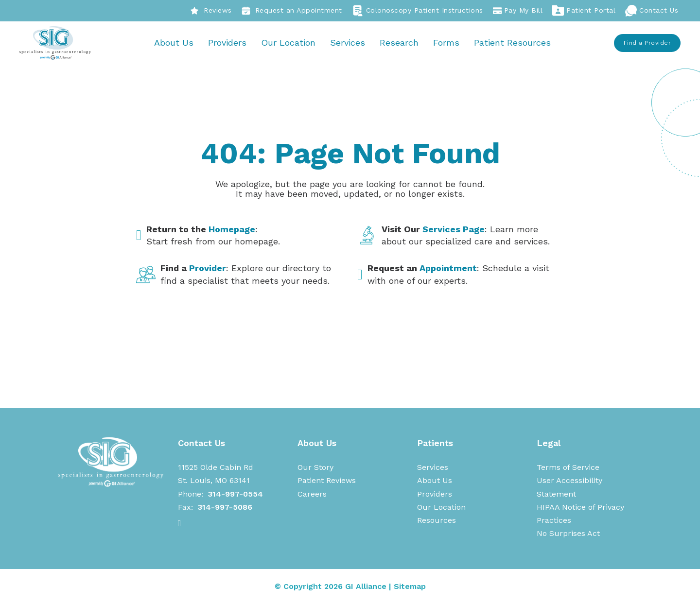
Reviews (211, 11)
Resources (437, 521)
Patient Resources (513, 43)
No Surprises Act (568, 534)
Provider (208, 269)
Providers (228, 43)
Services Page (454, 230)
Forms (447, 43)
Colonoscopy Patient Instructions (418, 11)
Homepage (232, 230)
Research (400, 43)
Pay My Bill (518, 11)
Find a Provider (647, 43)
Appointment (448, 269)
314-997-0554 (236, 494)
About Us (174, 43)
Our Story (315, 468)
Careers (312, 494)
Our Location (289, 43)
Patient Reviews (327, 481)
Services (348, 43)
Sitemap (410, 587)
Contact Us (652, 11)
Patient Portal (584, 11)
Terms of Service (568, 468)
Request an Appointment (292, 11)
